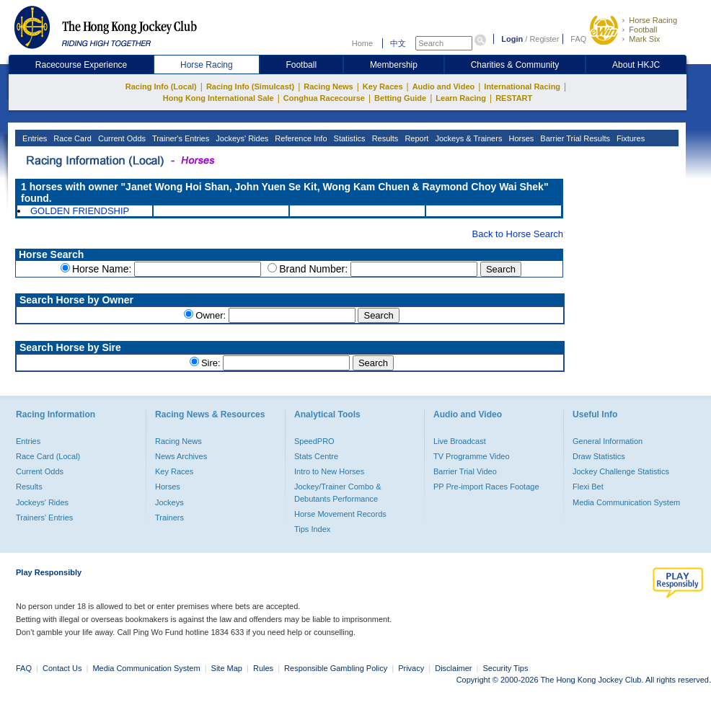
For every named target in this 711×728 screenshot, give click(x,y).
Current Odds (121, 138)
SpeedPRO (314, 441)
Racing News (328, 86)
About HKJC (636, 65)
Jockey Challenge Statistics (621, 471)
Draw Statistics (599, 456)
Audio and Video (444, 86)
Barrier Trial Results (574, 138)
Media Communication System (626, 502)
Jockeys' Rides (241, 138)
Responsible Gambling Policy (336, 668)
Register (544, 39)
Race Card (71, 138)
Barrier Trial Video (465, 471)
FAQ (578, 39)
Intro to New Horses (329, 471)
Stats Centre (316, 456)
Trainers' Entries (44, 518)
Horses (520, 138)
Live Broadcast (460, 441)
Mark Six (644, 39)
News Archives (181, 456)
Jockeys (169, 502)
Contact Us (62, 668)
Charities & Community (515, 65)
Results (384, 138)
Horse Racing (653, 20)
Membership (394, 65)
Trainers (169, 518)
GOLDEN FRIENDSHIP (80, 211)
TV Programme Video (472, 456)
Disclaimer (453, 668)
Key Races (383, 86)
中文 (398, 43)
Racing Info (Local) (161, 86)
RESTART (514, 98)
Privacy (411, 668)
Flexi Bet (588, 487)
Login (512, 39)
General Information (608, 441)
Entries (34, 138)
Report (415, 138)
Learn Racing (461, 98)
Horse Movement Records (340, 514)
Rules (264, 668)
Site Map (227, 668)
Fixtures (630, 138)
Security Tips (506, 668)
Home (362, 43)
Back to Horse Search (518, 234)
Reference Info (300, 138)
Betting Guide (400, 98)
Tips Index (312, 529)
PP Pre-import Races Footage (486, 487)
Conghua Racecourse (324, 98)
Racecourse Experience (81, 65)
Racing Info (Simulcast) (250, 86)
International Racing (522, 86)
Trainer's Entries (180, 138)
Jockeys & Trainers (467, 138)
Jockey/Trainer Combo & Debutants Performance (338, 492)
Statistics (349, 138)
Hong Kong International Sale (218, 98)
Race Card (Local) (48, 456)
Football (643, 30)
